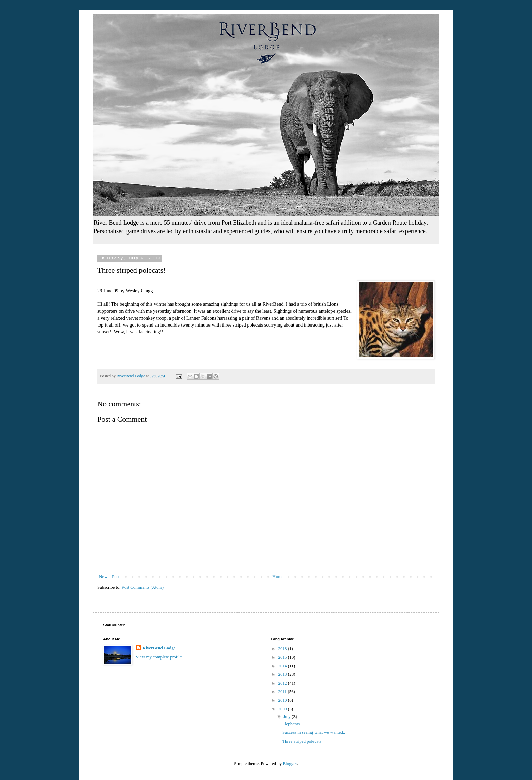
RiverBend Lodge (159, 648)
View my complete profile (159, 657)
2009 (283, 709)
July (288, 716)
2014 (283, 666)
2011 (283, 692)
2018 (283, 648)
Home (278, 577)
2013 (283, 674)
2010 (283, 700)
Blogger (290, 764)
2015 (283, 657)
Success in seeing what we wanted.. (314, 732)
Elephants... (293, 724)
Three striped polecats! (302, 741)
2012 (283, 683)
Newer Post (109, 577)
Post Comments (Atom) (143, 587)
